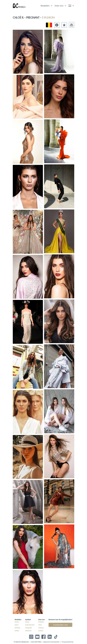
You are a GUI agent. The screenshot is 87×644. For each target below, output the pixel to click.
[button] (57, 25)
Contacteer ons (60, 625)
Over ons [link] (59, 6)
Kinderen (18, 628)
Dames (17, 622)
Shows (27, 622)
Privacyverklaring (67, 642)
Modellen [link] (45, 6)
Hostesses (28, 631)
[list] (47, 5)
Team (40, 625)
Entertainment (30, 625)
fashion (49, 17)
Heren (17, 625)
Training (41, 628)
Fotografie (29, 628)
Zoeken (17, 631)
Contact (41, 631)
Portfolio (41, 622)
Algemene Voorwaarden (51, 642)
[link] (71, 6)
